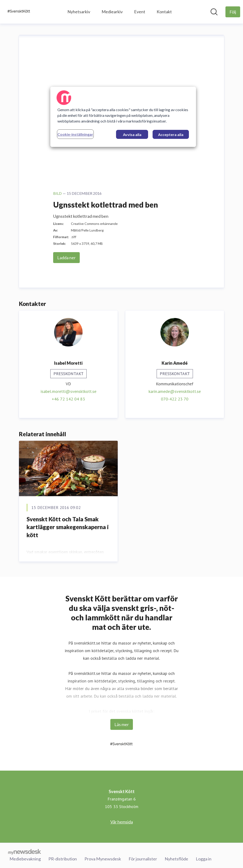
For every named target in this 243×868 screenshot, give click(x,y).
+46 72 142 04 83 (68, 399)
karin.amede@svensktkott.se (175, 391)
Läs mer (122, 724)
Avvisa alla (132, 134)
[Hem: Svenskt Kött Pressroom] (19, 12)
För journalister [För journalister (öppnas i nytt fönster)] (143, 858)
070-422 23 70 (175, 399)
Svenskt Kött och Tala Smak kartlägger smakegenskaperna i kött (68, 527)
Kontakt (164, 12)
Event (140, 12)
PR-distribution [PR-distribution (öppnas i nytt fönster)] (63, 858)
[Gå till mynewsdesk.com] (25, 852)
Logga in (204, 858)
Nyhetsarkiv (79, 12)
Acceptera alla (171, 134)
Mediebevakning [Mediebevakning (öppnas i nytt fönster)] (25, 858)
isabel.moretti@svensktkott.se (68, 391)
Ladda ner (66, 258)
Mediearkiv (112, 12)
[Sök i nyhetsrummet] (214, 12)
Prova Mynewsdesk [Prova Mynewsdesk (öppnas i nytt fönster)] (103, 858)
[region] (123, 117)
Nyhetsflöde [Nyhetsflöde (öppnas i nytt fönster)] (176, 858)
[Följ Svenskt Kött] (233, 12)
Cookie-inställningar (75, 134)
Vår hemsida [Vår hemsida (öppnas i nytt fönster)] (122, 822)
